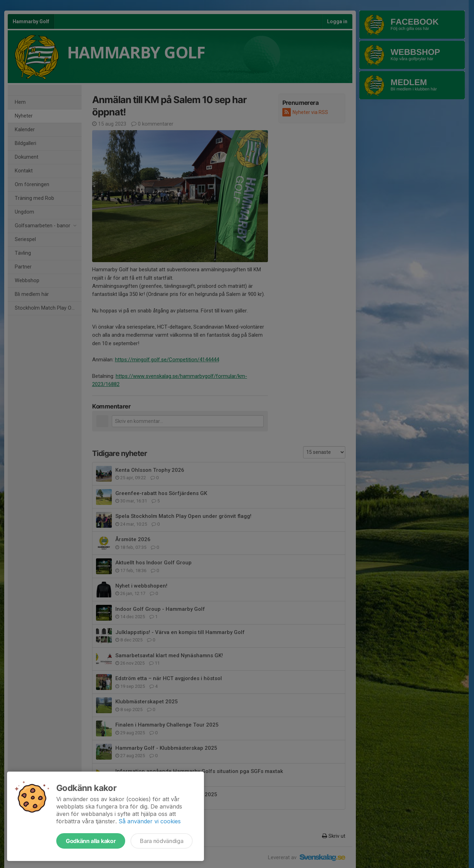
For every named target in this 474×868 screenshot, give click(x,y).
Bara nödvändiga (162, 841)
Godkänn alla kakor (91, 841)
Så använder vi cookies (150, 821)
